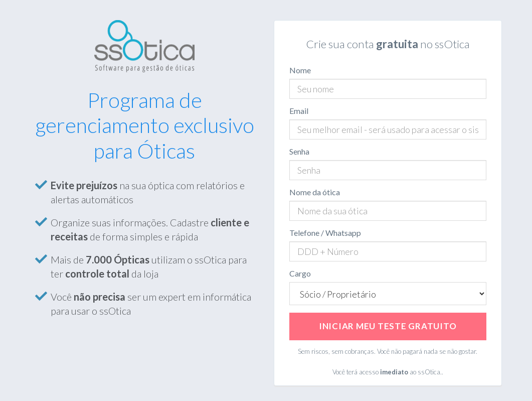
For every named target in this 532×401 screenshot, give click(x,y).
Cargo (300, 273)
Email (299, 111)
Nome (300, 70)
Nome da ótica (315, 192)
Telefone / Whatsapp (325, 233)
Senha (299, 151)
